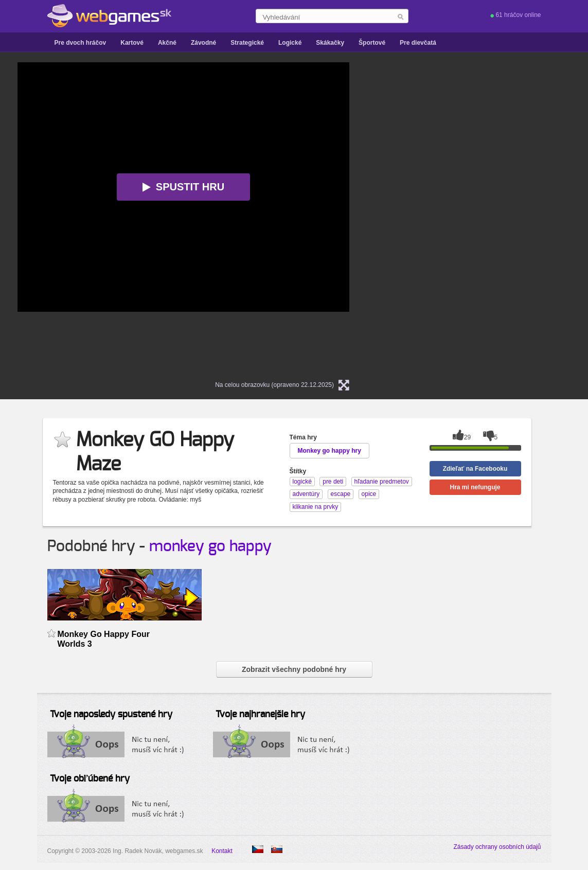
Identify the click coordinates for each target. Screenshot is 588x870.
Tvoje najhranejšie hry (260, 715)
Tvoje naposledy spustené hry (111, 715)
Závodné (203, 43)
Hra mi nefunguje (475, 487)
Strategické (247, 43)
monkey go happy (210, 546)
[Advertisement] (493, 217)
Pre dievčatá (418, 43)
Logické (290, 43)
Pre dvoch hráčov (81, 43)
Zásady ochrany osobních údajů (497, 847)
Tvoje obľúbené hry (90, 779)
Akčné (167, 43)
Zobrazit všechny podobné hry (294, 669)
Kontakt (222, 851)
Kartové (132, 43)
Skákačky (330, 43)
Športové (372, 43)
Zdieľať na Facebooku (475, 469)
